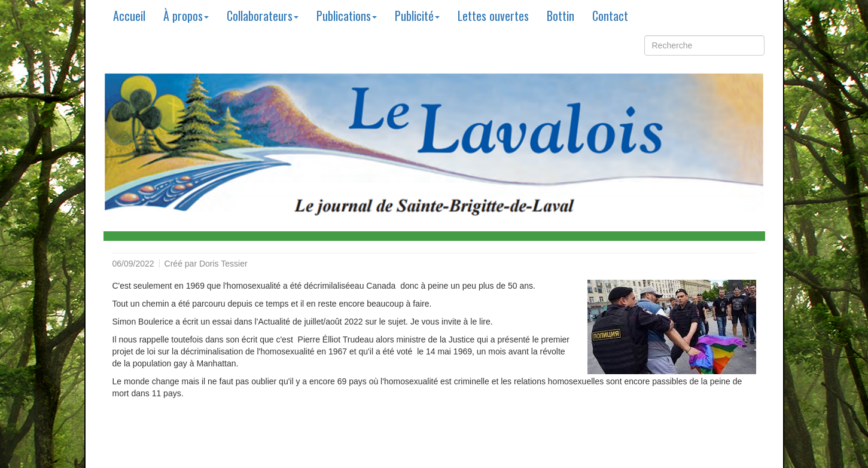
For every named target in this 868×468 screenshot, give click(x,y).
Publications (347, 16)
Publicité (417, 16)
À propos (186, 16)
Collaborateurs (263, 16)
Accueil (129, 16)
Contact (610, 16)
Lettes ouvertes (493, 16)
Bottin (561, 16)
